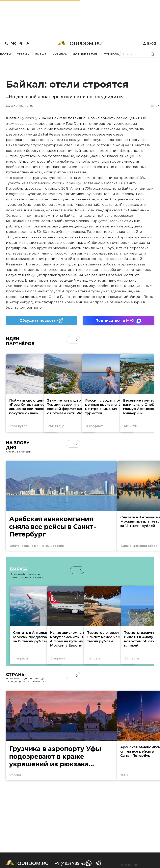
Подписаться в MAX (119, 321)
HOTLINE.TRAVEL (85, 54)
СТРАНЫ (23, 54)
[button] (77, 340)
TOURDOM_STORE (117, 54)
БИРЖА (41, 54)
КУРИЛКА (60, 54)
